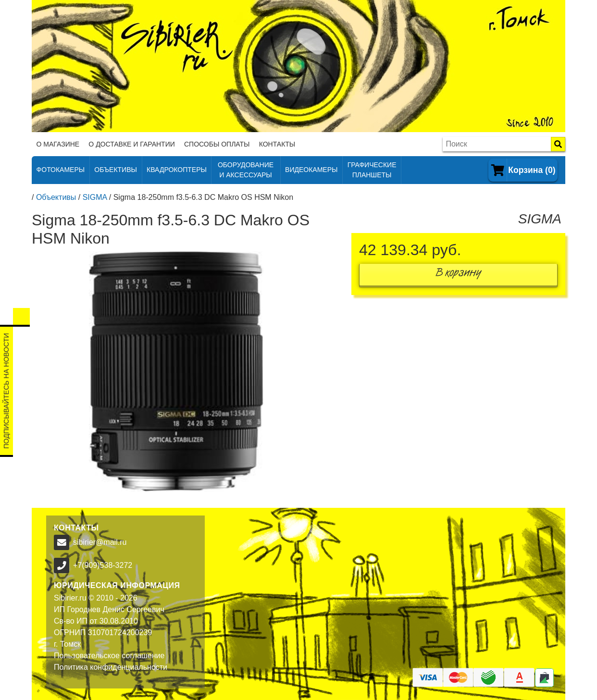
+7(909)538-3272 (103, 565)
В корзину (459, 275)
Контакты (277, 144)
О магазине (58, 144)
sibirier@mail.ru (100, 542)
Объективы (56, 197)
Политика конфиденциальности (111, 667)
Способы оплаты (217, 144)
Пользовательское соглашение (109, 656)
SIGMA (95, 197)
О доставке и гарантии (131, 144)
